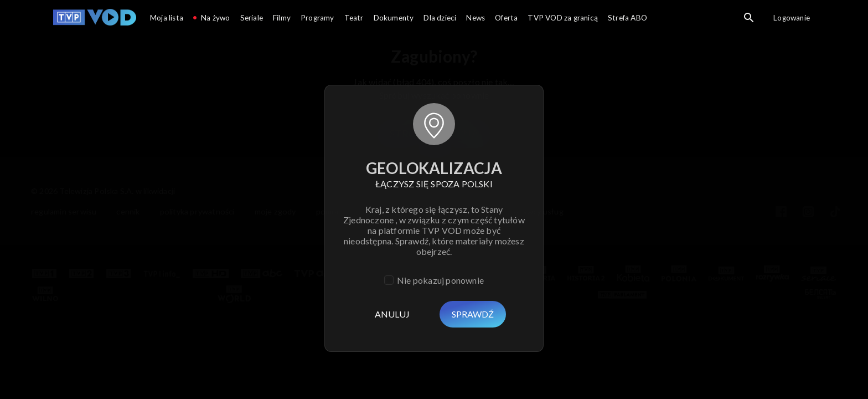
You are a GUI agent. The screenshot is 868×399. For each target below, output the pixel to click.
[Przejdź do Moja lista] (167, 19)
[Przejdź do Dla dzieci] (440, 19)
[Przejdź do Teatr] (354, 19)
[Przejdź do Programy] (317, 19)
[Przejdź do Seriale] (252, 19)
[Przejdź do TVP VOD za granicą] (563, 19)
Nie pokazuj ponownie (440, 280)
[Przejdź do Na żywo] (212, 19)
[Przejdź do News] (476, 19)
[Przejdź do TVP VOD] (95, 19)
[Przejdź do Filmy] (282, 19)
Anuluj (392, 314)
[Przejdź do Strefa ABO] (627, 19)
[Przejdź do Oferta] (506, 19)
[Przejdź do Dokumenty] (394, 19)
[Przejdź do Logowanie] (792, 19)
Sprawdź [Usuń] (473, 314)
